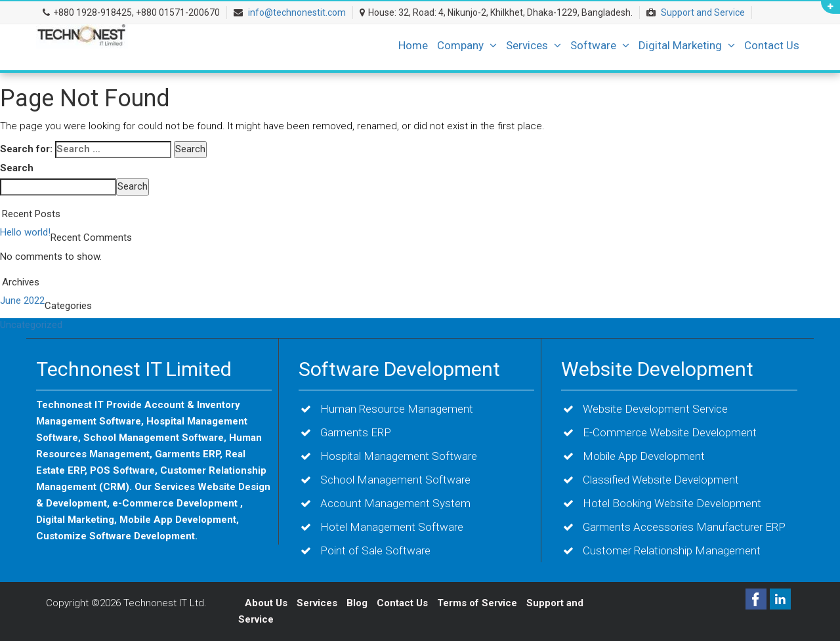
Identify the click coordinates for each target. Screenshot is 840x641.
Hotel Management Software (392, 527)
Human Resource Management (397, 409)
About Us (266, 603)
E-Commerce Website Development (670, 432)
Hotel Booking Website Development (672, 503)
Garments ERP (356, 432)
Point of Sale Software (375, 550)
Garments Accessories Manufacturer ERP (684, 527)
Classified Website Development (661, 480)
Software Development (399, 369)
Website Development (657, 369)
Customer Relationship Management (672, 550)
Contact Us (772, 45)
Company (467, 45)
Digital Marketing (687, 45)
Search (17, 168)
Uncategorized (31, 325)
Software (600, 45)
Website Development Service (655, 409)
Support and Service (703, 12)
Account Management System (395, 503)
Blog (358, 603)
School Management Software (395, 480)
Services (534, 45)
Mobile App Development (644, 456)
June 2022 (22, 300)
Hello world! (25, 232)
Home (413, 45)
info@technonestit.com (297, 12)
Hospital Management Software (399, 456)
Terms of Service (477, 603)
